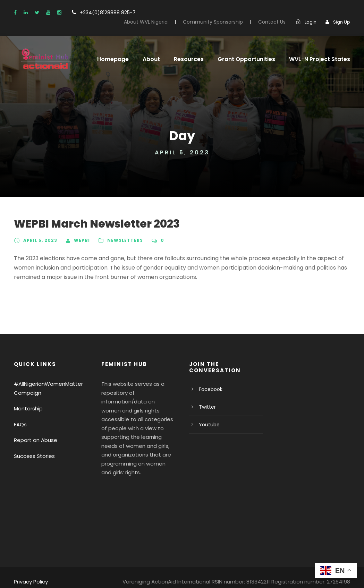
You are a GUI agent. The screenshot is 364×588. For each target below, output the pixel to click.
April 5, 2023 (39, 240)
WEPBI (79, 240)
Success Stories (33, 456)
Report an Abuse (33, 440)
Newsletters (122, 240)
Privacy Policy (30, 573)
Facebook (209, 389)
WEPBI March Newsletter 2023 (91, 224)
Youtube (208, 425)
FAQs (20, 424)
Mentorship (27, 408)
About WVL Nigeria (159, 22)
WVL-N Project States (307, 59)
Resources (184, 59)
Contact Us (275, 22)
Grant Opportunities (238, 59)
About (147, 59)
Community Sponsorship (222, 22)
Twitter (206, 407)
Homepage (111, 59)
